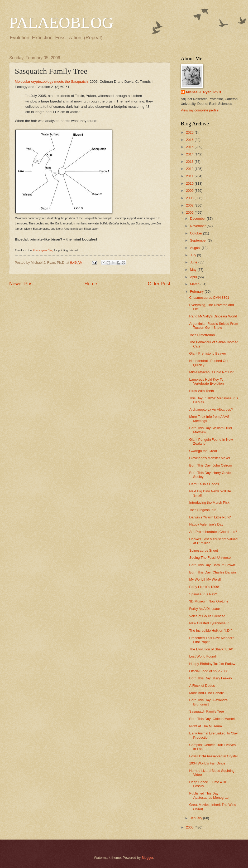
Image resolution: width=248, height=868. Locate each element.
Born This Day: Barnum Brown (212, 565)
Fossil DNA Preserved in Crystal (213, 756)
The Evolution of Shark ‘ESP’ (211, 649)
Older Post (159, 284)
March (195, 284)
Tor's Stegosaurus (203, 510)
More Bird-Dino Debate (207, 693)
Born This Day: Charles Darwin (213, 572)
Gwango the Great (203, 451)
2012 (190, 169)
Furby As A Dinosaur (205, 609)
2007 (190, 205)
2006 (190, 212)
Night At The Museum (206, 726)
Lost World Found (202, 656)
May (194, 270)
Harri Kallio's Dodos (204, 484)
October (196, 233)
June (194, 262)
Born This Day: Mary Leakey (211, 678)
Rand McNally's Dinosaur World (213, 316)
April (194, 277)
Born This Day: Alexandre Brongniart (208, 702)
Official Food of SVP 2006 (209, 671)
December (198, 219)
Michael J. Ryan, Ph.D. (204, 92)
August (196, 248)
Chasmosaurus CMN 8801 (209, 298)
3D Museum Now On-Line (209, 601)
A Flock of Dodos (202, 686)
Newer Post (22, 284)
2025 (190, 132)
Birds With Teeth (202, 391)
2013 (190, 162)
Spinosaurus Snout (204, 550)
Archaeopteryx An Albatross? (211, 410)
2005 (190, 827)
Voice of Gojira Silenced (207, 616)
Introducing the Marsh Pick (209, 502)
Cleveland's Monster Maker (210, 458)
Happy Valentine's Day (206, 524)
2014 (190, 154)
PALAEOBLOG (61, 23)
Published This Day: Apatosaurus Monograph (210, 795)
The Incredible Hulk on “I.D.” (210, 631)
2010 (190, 183)
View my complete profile (200, 110)
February (197, 291)
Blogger (147, 858)
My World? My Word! (205, 579)
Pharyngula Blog (43, 250)
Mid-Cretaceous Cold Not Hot (211, 372)
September (199, 240)
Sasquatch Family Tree (207, 711)
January (196, 818)
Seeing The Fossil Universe (210, 558)
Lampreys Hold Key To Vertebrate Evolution (206, 381)
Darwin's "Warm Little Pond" (210, 517)
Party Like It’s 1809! (204, 587)
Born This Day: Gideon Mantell (212, 719)
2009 (190, 191)
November (198, 226)
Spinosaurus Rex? (203, 594)
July (193, 255)
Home (91, 284)
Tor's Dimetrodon (202, 335)
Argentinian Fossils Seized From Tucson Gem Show (214, 326)
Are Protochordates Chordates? (213, 532)
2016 (190, 140)
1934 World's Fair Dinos (207, 763)
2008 (190, 198)
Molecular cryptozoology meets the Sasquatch (51, 82)
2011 (190, 176)
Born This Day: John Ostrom (211, 465)
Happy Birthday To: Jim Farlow (212, 664)
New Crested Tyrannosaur (209, 623)
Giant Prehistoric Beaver (208, 353)
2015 (190, 147)
